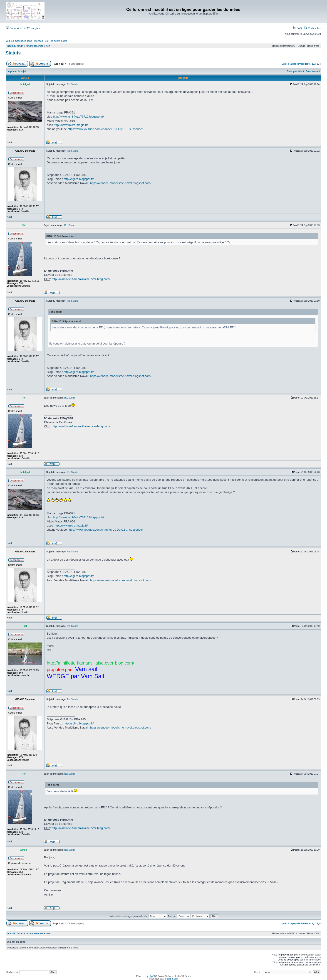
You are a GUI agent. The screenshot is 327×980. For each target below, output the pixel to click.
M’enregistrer (33, 28)
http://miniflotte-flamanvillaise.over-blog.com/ (81, 279)
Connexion (14, 28)
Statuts (13, 53)
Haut (9, 142)
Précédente (305, 64)
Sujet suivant (313, 71)
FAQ (298, 28)
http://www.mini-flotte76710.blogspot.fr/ (78, 117)
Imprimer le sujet (17, 71)
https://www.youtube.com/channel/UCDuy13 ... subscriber (105, 129)
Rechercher (313, 28)
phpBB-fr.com (172, 979)
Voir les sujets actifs (56, 41)
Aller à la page (290, 64)
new (48, 46)
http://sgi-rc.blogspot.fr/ (79, 179)
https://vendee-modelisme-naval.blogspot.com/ (121, 183)
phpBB (152, 976)
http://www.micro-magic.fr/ (71, 125)
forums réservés (35, 46)
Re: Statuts (73, 84)
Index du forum (15, 46)
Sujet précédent (296, 71)
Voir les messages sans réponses (24, 41)
